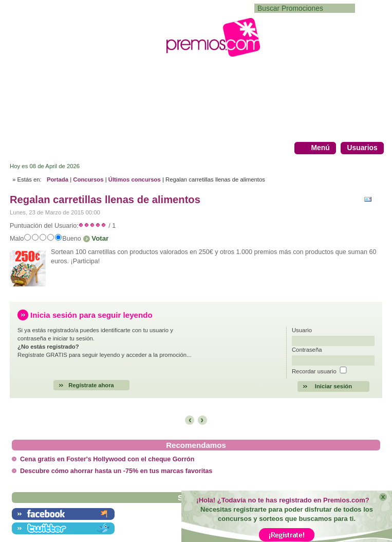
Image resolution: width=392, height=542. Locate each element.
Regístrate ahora (91, 385)
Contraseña (307, 350)
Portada (58, 179)
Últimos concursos (135, 179)
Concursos (88, 179)
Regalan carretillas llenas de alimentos (105, 200)
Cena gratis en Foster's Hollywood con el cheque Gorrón (107, 459)
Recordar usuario (314, 371)
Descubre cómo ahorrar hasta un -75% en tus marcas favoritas (116, 471)
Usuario (302, 330)
